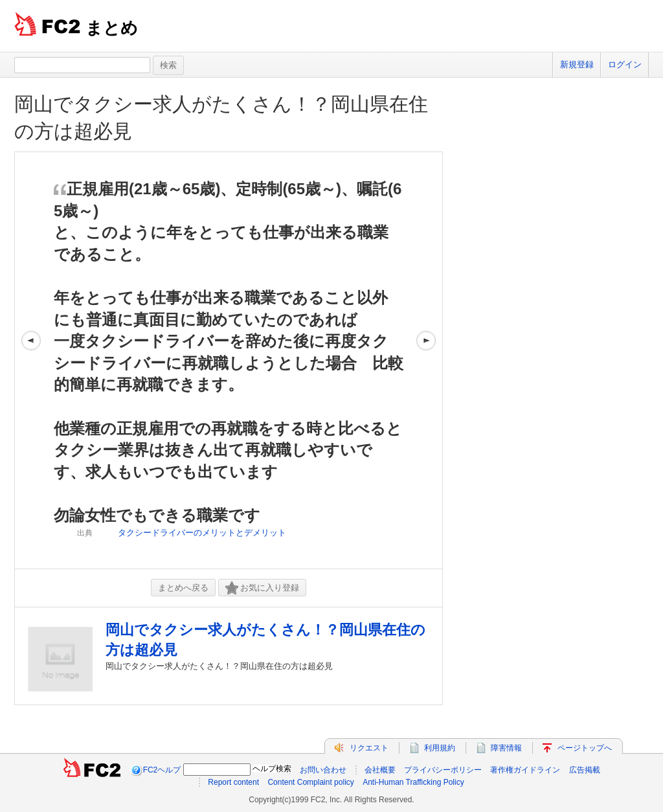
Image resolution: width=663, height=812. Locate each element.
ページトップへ (585, 748)
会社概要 (380, 770)
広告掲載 (585, 770)
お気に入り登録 (262, 588)
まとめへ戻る (183, 588)
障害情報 (506, 748)
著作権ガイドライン (525, 770)
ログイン (625, 64)
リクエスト (369, 748)
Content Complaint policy (310, 782)
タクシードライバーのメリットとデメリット (202, 533)
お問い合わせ (323, 770)
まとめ (112, 28)
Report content (233, 782)
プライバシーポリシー (443, 770)
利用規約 (440, 748)
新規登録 (577, 64)
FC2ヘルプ (162, 770)
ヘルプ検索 (272, 769)
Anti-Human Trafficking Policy (413, 782)
